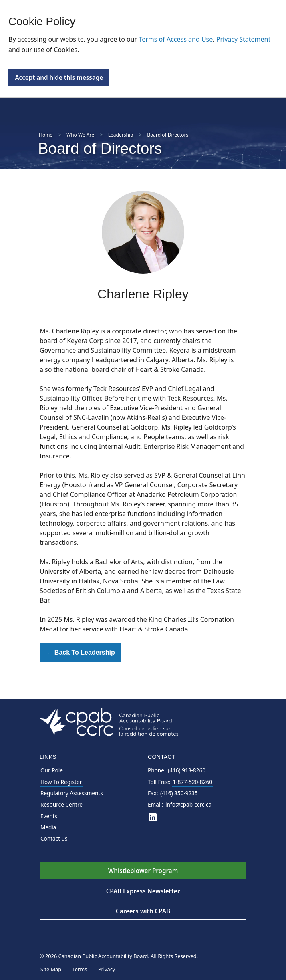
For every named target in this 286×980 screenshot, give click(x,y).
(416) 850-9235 (179, 793)
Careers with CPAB (143, 911)
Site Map (51, 969)
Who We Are (80, 135)
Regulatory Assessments (72, 793)
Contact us (54, 838)
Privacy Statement (244, 39)
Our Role (52, 770)
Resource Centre (61, 804)
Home (46, 135)
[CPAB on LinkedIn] (153, 817)
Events (49, 816)
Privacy (107, 969)
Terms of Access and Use (176, 39)
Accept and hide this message (59, 77)
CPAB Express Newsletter (143, 891)
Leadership (121, 135)
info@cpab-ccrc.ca (188, 804)
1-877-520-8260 (192, 782)
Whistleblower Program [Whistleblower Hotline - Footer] (143, 871)
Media (48, 827)
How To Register (61, 782)
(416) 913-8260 (187, 770)
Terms (80, 969)
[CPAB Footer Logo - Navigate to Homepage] (109, 722)
